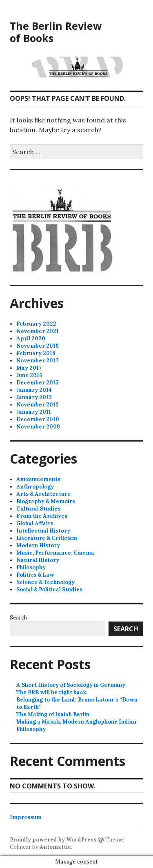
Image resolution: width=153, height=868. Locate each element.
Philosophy (31, 567)
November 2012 (38, 405)
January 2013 (34, 397)
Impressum (26, 817)
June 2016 (29, 375)
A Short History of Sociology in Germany (71, 685)
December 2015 (37, 383)
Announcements (38, 479)
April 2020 (31, 339)
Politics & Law (35, 575)
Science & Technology (45, 582)
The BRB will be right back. (52, 692)
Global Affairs (35, 523)
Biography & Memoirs (46, 501)
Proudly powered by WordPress (53, 840)
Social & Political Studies (49, 589)
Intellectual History (43, 531)
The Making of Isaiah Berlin (53, 714)
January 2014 (34, 390)
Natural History (38, 560)
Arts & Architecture (43, 494)
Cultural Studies (38, 509)
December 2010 (38, 419)
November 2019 (38, 346)
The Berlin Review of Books (56, 32)
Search (18, 618)
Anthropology (35, 487)
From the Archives (42, 516)
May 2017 (29, 368)
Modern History (38, 545)
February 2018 (36, 353)
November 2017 (37, 361)
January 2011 (34, 412)
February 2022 (36, 324)
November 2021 (38, 331)
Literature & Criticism (47, 538)
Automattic (55, 847)
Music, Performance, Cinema (55, 553)
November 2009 (38, 427)
